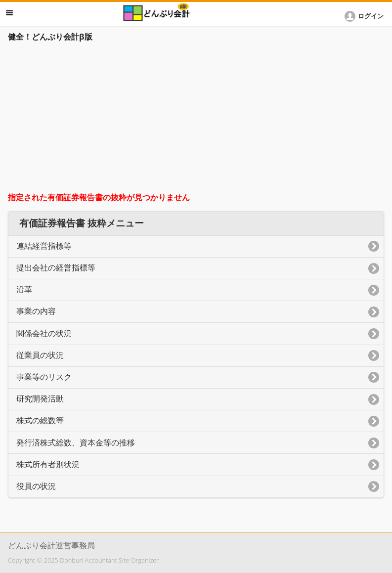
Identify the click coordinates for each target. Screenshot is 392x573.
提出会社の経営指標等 (56, 268)
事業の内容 (36, 311)
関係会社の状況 (44, 333)
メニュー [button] (9, 13)
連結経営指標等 (44, 246)
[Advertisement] (196, 120)
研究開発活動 (40, 399)
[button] (366, 16)
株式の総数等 (40, 420)
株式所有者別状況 (48, 464)
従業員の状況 (40, 355)
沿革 (24, 289)
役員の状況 (36, 486)
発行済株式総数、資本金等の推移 (76, 443)
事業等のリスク (44, 377)
